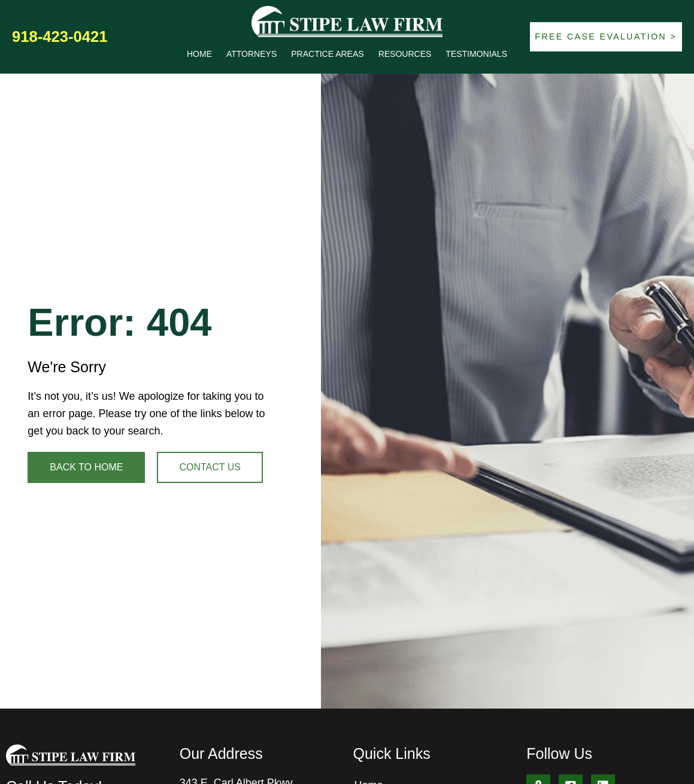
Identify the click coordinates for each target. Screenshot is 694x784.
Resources (405, 54)
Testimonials (476, 54)
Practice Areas (327, 54)
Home (199, 54)
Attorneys (251, 54)
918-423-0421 (60, 37)
